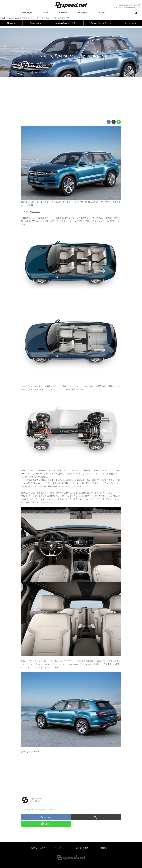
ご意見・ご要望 (82, 848)
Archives (131, 23)
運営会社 (104, 848)
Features (35, 23)
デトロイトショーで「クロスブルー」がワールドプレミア (68, 56)
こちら (37, 212)
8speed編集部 (37, 63)
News (11, 23)
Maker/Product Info (66, 23)
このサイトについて (38, 848)
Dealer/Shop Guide (101, 23)
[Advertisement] (71, 98)
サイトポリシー (60, 848)
